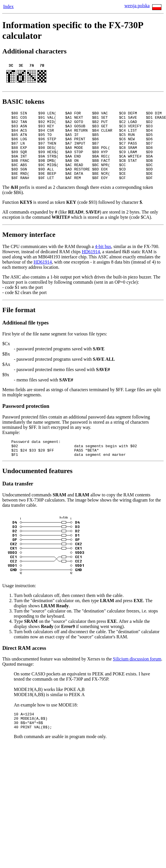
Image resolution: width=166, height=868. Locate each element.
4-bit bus (103, 260)
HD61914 (91, 265)
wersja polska (137, 6)
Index (8, 6)
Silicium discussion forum (137, 676)
